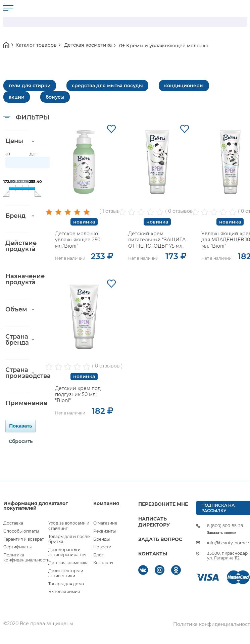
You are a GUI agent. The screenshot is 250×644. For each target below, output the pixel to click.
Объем (16, 309)
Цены (14, 141)
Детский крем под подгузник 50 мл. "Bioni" (78, 394)
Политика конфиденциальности (27, 558)
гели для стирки (30, 86)
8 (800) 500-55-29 (225, 526)
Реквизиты (105, 531)
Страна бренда (17, 340)
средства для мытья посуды (107, 86)
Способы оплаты (21, 531)
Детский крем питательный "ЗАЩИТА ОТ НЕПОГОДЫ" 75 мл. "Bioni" (157, 243)
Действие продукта (17, 246)
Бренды (102, 539)
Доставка (13, 523)
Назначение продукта (17, 279)
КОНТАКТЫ (153, 554)
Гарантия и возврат (24, 539)
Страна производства (17, 373)
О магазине (105, 523)
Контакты (103, 563)
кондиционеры (184, 86)
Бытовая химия (64, 591)
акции (17, 97)
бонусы (55, 97)
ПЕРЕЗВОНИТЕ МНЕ (163, 504)
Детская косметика (68, 563)
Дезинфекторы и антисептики (66, 573)
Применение (17, 403)
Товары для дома (66, 584)
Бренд (15, 216)
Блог (98, 555)
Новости (102, 547)
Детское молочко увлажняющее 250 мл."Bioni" (78, 240)
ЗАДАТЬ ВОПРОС (160, 539)
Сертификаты (17, 547)
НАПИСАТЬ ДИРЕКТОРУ (154, 522)
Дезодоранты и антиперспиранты (67, 552)
